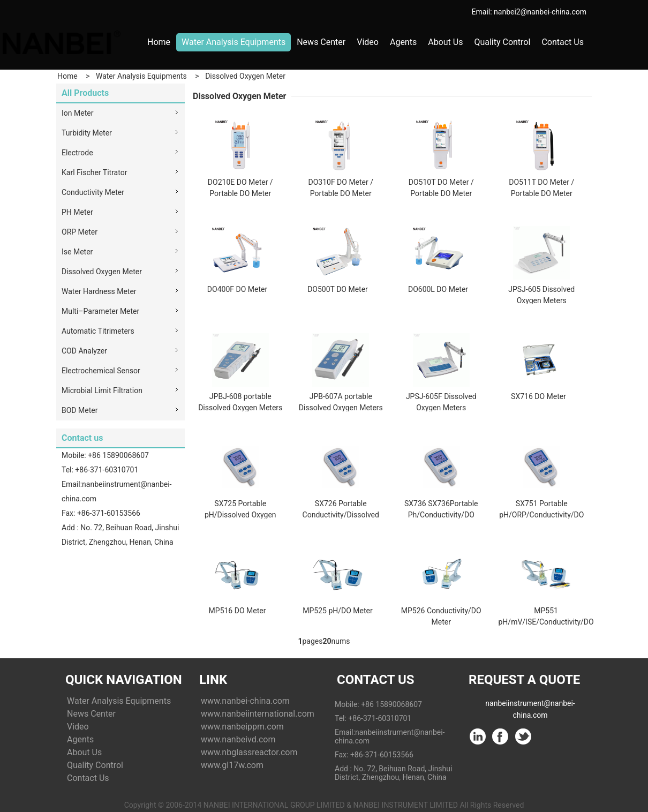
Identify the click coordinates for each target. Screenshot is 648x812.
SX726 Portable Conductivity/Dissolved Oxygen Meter (341, 515)
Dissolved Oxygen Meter (245, 76)
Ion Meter (77, 113)
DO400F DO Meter (237, 289)
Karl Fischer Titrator (94, 172)
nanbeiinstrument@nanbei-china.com (530, 705)
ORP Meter (80, 232)
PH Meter (77, 212)
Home (159, 42)
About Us (445, 42)
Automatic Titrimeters (98, 331)
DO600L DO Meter (438, 289)
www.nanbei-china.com (245, 701)
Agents (403, 42)
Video (368, 42)
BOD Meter (80, 410)
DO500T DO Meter (338, 289)
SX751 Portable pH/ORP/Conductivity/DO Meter (541, 515)
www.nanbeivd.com (238, 739)
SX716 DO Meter (538, 396)
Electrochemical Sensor (101, 371)
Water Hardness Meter (99, 291)
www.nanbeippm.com (242, 727)
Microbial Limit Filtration (102, 390)
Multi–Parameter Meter (100, 311)
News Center (321, 42)
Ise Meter (77, 252)
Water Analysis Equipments (233, 42)
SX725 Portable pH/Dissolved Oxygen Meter (240, 515)
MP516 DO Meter (238, 611)
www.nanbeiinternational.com (258, 714)
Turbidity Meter (87, 133)
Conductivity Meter (93, 192)
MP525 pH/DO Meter (337, 611)
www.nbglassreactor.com (249, 752)
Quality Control (502, 42)
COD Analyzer (84, 351)
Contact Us (563, 42)
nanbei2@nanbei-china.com (540, 12)
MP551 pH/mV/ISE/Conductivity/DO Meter (546, 622)
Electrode (77, 153)
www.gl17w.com (232, 765)
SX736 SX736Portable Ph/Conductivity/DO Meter (441, 515)
